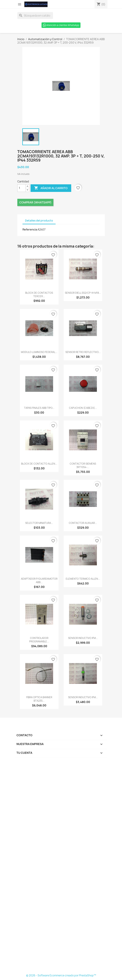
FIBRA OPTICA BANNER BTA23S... (39, 699)
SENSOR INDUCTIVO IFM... (83, 638)
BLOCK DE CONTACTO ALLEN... (39, 464)
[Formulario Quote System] (61, 867)
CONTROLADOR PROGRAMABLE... (39, 640)
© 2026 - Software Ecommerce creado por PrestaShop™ (61, 975)
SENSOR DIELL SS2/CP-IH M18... (83, 293)
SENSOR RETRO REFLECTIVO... (83, 352)
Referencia (30, 229)
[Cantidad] (21, 188)
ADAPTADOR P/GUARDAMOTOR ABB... (39, 580)
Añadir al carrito (51, 188)
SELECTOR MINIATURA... (39, 523)
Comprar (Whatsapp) (35, 202)
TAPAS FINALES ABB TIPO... (39, 408)
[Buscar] (35, 16)
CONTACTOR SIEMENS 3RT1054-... (83, 465)
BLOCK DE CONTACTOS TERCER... (39, 294)
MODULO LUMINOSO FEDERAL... (39, 352)
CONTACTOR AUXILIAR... (83, 523)
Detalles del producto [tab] (39, 221)
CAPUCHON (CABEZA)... (83, 408)
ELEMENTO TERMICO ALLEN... (83, 579)
